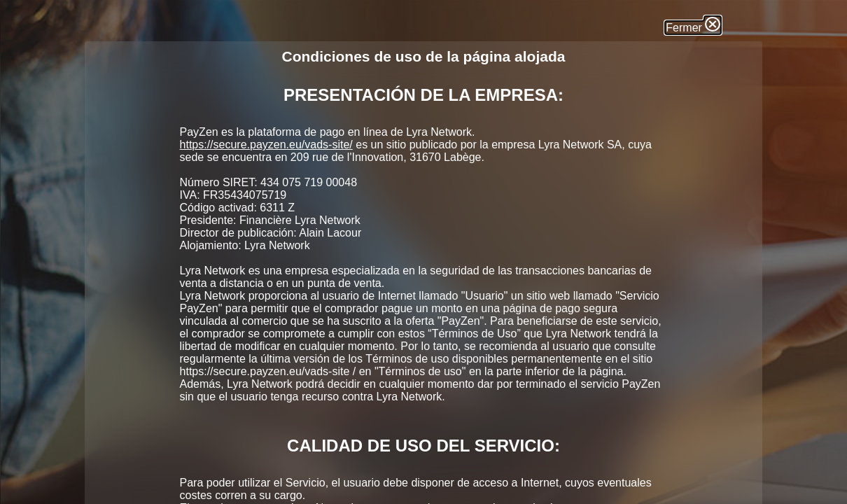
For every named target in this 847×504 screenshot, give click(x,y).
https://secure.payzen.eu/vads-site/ (266, 145)
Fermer (693, 28)
